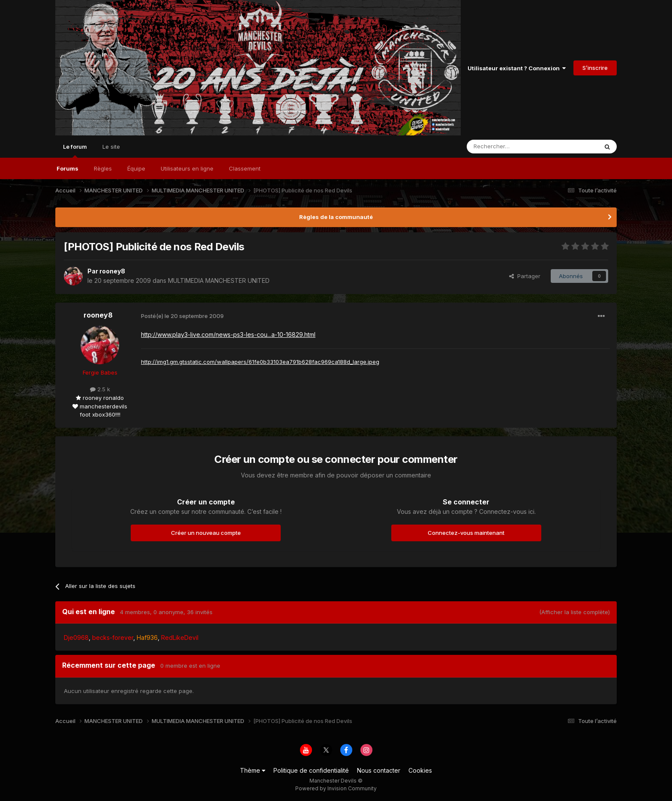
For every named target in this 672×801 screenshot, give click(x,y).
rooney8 (112, 271)
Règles (103, 168)
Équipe (136, 168)
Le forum (75, 150)
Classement (245, 168)
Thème (253, 770)
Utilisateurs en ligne (187, 168)
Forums (67, 168)
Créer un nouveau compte (206, 533)
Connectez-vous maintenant (466, 533)
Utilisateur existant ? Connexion (517, 68)
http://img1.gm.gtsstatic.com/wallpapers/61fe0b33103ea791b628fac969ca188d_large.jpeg (260, 362)
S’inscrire (595, 68)
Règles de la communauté (336, 217)
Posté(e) (182, 316)
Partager (525, 276)
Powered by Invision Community (336, 788)
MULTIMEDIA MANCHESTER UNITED (219, 280)
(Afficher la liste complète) (574, 612)
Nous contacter (379, 770)
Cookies (420, 770)
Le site (111, 147)
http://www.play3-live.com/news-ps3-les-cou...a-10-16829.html (228, 334)
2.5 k (100, 389)
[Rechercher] (513, 147)
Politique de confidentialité (311, 770)
